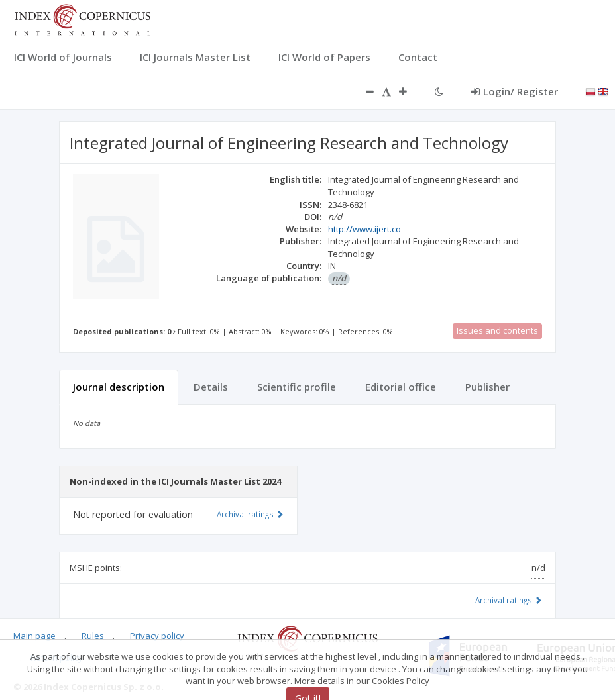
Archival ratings (509, 600)
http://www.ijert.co (364, 229)
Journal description (119, 387)
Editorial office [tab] (401, 387)
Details (211, 387)
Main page (34, 636)
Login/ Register (515, 91)
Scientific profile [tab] (297, 387)
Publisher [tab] (487, 387)
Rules (93, 636)
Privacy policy (157, 636)
